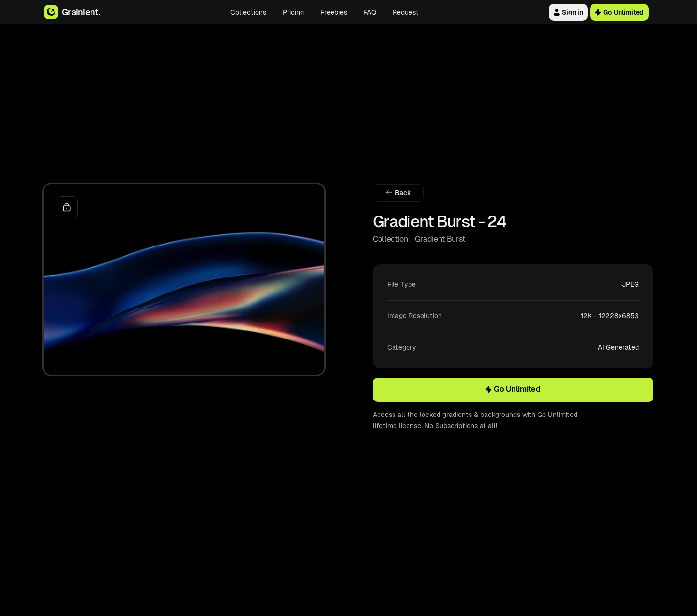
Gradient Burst (440, 239)
